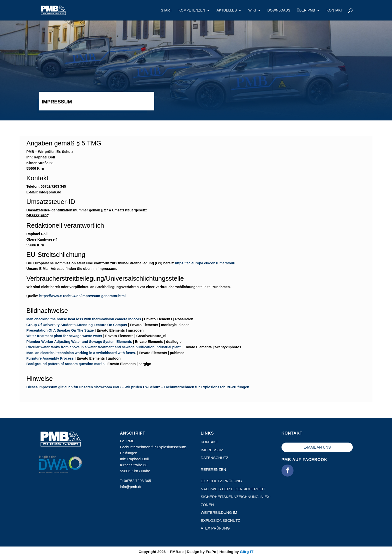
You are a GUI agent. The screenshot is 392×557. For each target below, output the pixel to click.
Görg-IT (246, 552)
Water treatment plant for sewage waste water (64, 336)
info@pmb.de (131, 487)
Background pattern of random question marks (65, 364)
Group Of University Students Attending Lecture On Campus (76, 325)
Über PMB (306, 10)
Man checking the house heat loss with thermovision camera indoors (84, 319)
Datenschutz (215, 458)
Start (166, 10)
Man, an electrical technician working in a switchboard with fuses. (81, 353)
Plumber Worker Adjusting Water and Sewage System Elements (79, 342)
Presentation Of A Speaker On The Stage (60, 330)
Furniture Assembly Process (50, 358)
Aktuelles (227, 10)
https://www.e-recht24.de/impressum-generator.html (82, 296)
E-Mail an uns (317, 447)
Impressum (212, 450)
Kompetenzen (192, 10)
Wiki (252, 10)
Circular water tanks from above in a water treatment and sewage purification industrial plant (103, 347)
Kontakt (335, 10)
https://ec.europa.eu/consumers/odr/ (205, 263)
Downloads (279, 10)
